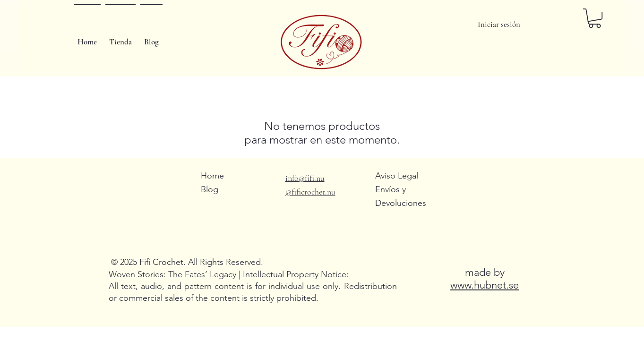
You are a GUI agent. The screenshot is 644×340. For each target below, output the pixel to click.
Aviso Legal (397, 176)
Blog (210, 189)
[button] (595, 18)
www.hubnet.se (485, 285)
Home (212, 176)
